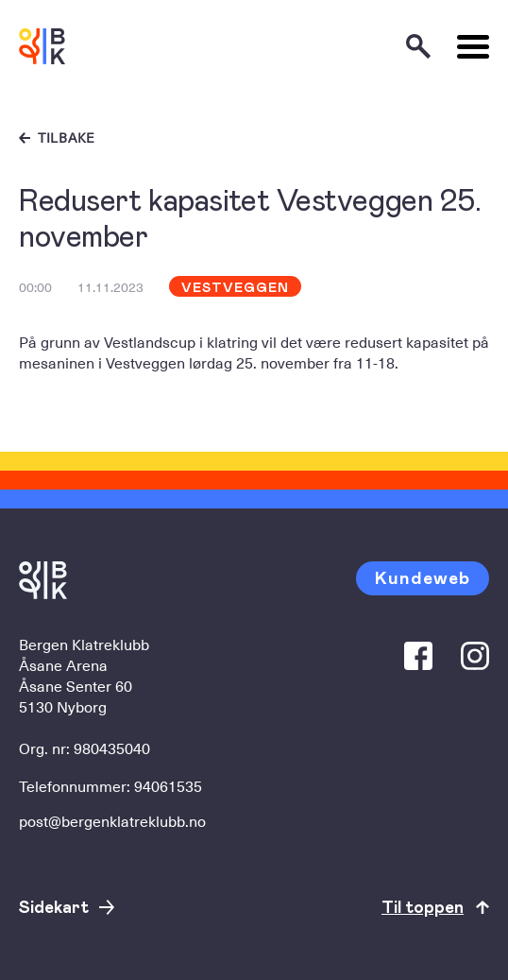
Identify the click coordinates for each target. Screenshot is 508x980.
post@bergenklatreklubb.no (112, 820)
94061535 (168, 785)
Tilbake (67, 138)
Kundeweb (423, 577)
